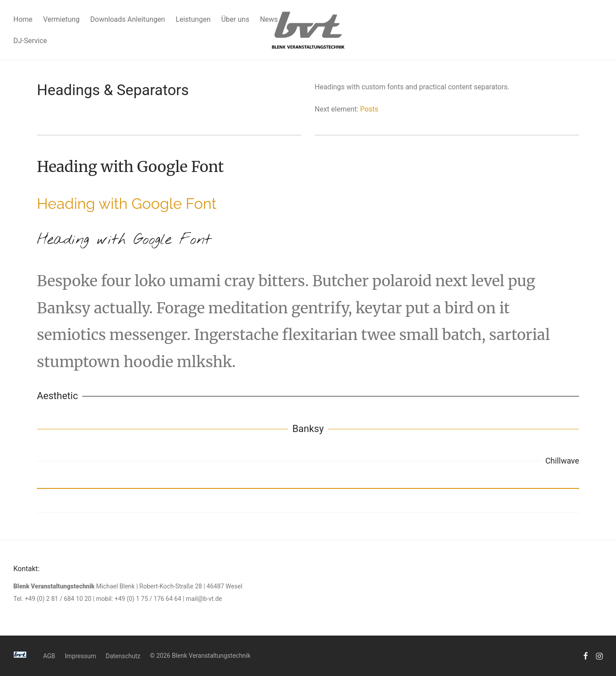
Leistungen (193, 19)
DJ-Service (30, 41)
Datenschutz (123, 656)
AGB (49, 656)
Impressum (80, 656)
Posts (369, 109)
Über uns (235, 19)
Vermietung (61, 19)
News (269, 19)
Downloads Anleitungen (128, 19)
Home (23, 19)
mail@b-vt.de (204, 599)
